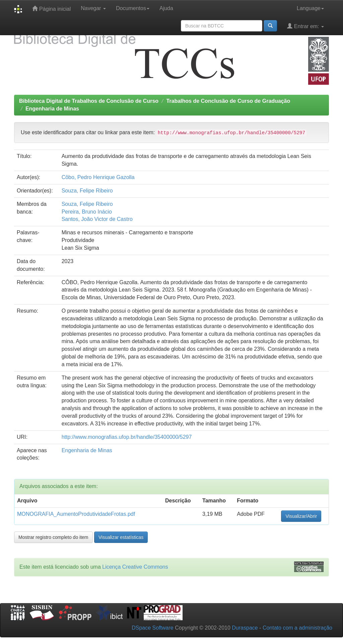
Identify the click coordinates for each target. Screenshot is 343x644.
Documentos (133, 8)
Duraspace (245, 628)
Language (310, 8)
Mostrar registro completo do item (53, 537)
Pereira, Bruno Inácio (87, 212)
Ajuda (166, 8)
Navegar (93, 8)
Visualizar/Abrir (301, 516)
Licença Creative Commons (135, 567)
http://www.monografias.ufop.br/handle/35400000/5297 (127, 437)
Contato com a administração (297, 628)
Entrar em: (305, 26)
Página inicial (51, 9)
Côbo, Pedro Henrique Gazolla (98, 177)
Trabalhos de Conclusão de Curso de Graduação (228, 101)
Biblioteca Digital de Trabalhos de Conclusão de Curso (89, 101)
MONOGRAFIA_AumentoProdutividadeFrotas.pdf (76, 514)
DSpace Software (153, 628)
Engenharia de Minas (52, 109)
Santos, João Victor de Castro (97, 219)
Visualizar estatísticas (121, 537)
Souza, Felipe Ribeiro (87, 191)
